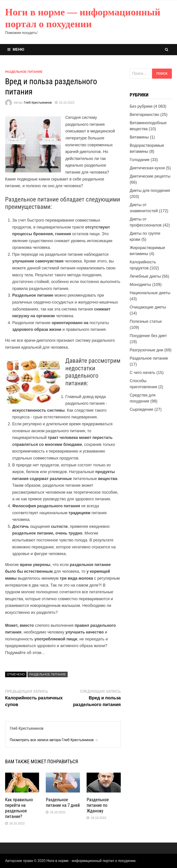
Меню (16, 49)
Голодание (140, 160)
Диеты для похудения (150, 191)
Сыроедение (142, 409)
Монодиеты (140, 285)
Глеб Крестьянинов (38, 103)
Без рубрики (141, 106)
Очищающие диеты (148, 307)
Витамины (139, 137)
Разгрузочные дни (146, 350)
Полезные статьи (146, 321)
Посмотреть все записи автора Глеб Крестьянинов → (54, 740)
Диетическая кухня (147, 168)
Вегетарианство (144, 115)
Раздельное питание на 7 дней (63, 802)
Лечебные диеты (145, 276)
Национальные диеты (150, 293)
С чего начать (143, 373)
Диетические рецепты (150, 176)
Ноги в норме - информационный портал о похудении (91, 861)
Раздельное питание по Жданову (98, 805)
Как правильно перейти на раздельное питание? (19, 808)
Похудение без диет (148, 336)
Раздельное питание (24, 72)
